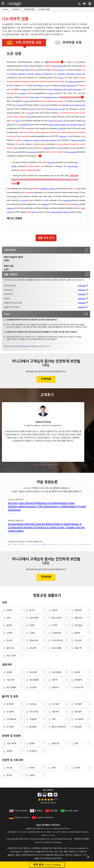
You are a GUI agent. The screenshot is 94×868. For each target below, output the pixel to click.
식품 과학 (11, 680)
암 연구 (32, 610)
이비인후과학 (57, 640)
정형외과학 (34, 640)
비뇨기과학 (11, 656)
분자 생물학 (11, 687)
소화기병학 (34, 618)
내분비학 (78, 610)
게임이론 (55, 743)
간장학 (32, 625)
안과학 (9, 640)
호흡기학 (78, 648)
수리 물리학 (11, 719)
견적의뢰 (46, 379)
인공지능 (33, 704)
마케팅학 (33, 751)
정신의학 (33, 648)
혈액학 (9, 625)
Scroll (88, 857)
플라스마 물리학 (58, 727)
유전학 (55, 680)
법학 (76, 743)
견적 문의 (47, 865)
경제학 (32, 743)
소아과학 (78, 640)
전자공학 (10, 712)
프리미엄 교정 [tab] (72, 42)
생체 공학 (33, 672)
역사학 (9, 768)
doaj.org (25, 346)
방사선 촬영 (57, 648)
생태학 (77, 672)
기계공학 (33, 719)
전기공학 (55, 704)
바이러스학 (79, 687)
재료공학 (78, 712)
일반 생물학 (34, 680)
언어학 (32, 768)
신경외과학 (56, 633)
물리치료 (10, 648)
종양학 (77, 633)
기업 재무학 (11, 743)
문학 (54, 768)
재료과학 (55, 712)
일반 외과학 (57, 618)
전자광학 (78, 704)
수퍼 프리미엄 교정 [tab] (28, 42)
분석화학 (10, 704)
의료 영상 (78, 625)
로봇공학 (78, 727)
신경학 (32, 633)
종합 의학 (78, 618)
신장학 (9, 633)
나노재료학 (79, 719)
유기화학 (10, 727)
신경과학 (33, 687)
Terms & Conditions (43, 842)
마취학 (9, 610)
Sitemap (58, 842)
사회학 (32, 775)
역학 (8, 618)
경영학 (9, 751)
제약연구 (55, 687)
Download (82, 286)
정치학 (9, 775)
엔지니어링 (34, 712)
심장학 (55, 610)
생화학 (9, 672)
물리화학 (33, 727)
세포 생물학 (57, 672)
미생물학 (78, 680)
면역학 (55, 625)
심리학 (77, 768)
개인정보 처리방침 (81, 839)
